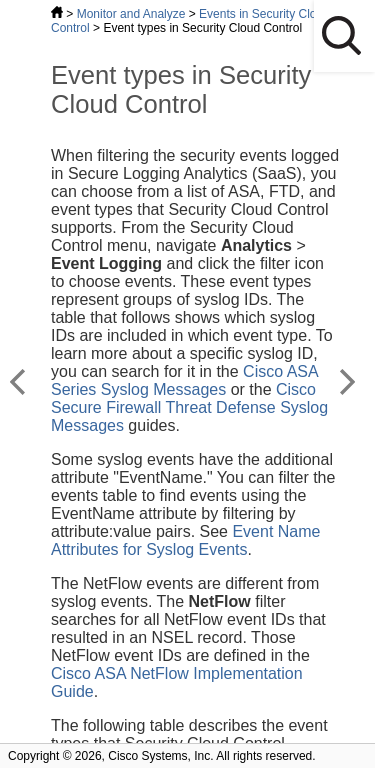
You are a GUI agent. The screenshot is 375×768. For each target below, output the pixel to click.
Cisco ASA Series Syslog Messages (184, 380)
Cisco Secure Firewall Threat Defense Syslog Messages (189, 407)
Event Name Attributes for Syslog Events (185, 540)
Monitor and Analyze (131, 14)
